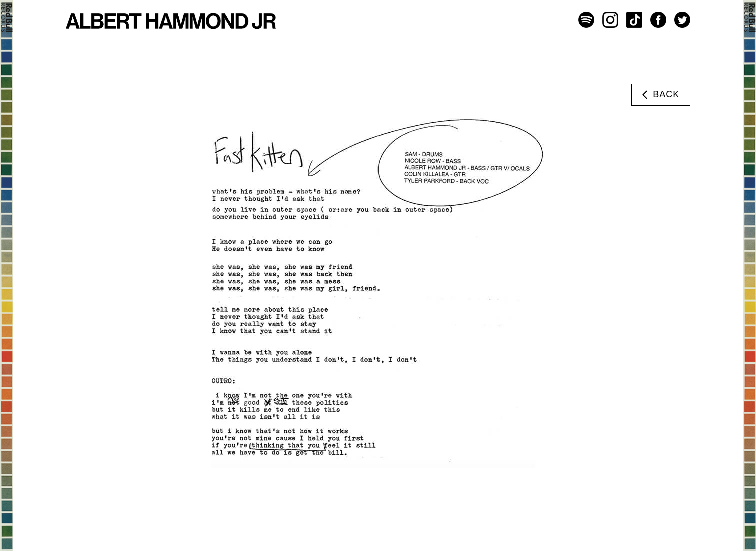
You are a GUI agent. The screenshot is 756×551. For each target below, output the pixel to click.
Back (659, 95)
